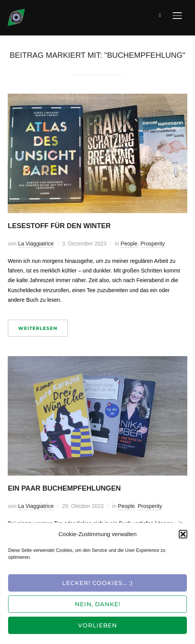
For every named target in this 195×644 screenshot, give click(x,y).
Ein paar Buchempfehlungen (64, 488)
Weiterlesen (38, 328)
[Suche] (160, 15)
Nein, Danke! (98, 604)
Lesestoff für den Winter (59, 226)
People (129, 244)
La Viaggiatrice (36, 244)
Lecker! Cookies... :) (97, 583)
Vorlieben (97, 625)
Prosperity (153, 244)
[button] (183, 534)
